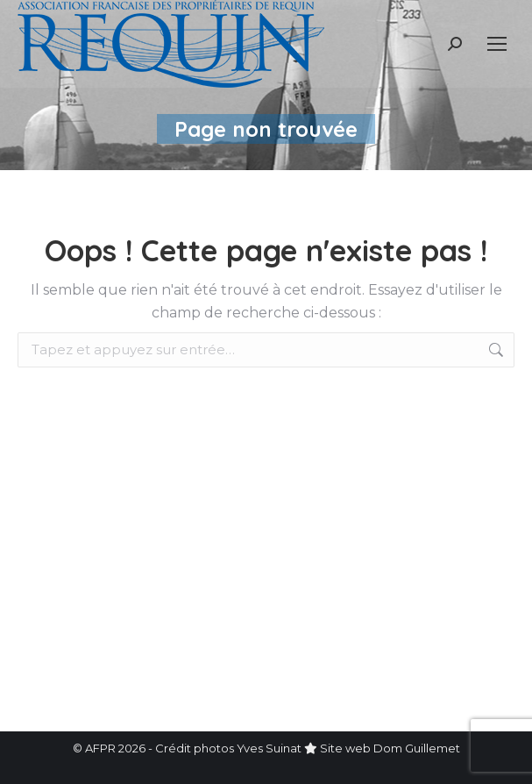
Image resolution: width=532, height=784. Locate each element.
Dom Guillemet (417, 748)
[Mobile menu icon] (497, 44)
